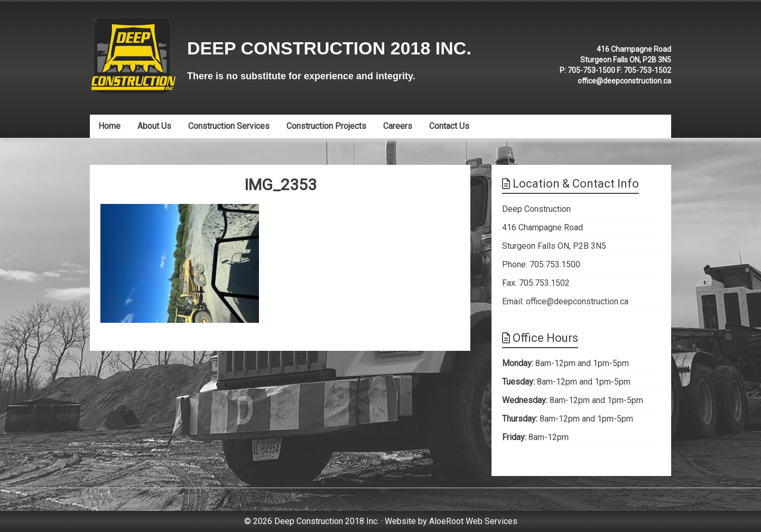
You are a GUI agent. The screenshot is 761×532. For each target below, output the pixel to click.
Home (109, 126)
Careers (398, 126)
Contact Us (449, 126)
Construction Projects (326, 126)
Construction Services (229, 126)
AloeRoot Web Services (473, 521)
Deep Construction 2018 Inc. (329, 48)
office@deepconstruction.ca (624, 81)
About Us (154, 126)
